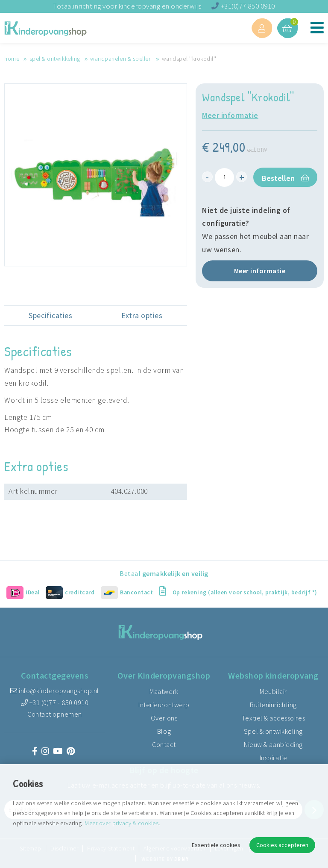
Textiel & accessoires (273, 718)
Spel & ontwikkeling (55, 59)
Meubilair (273, 691)
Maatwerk (164, 691)
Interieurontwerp (164, 705)
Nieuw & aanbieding (273, 744)
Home (12, 59)
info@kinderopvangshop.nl (55, 691)
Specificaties (50, 315)
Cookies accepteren (282, 845)
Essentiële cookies (216, 845)
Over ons (164, 718)
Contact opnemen (55, 714)
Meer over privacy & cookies (122, 823)
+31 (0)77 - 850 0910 (55, 703)
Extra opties (142, 315)
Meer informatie (230, 115)
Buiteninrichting (273, 705)
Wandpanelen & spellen (121, 59)
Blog (164, 731)
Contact (164, 744)
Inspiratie (273, 758)
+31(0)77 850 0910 (243, 6)
